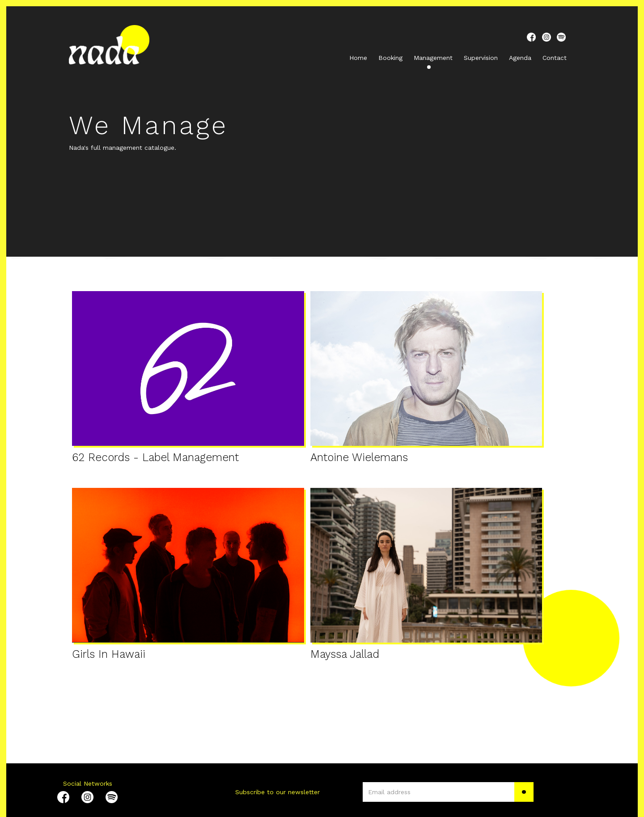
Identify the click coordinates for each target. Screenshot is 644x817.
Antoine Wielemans (359, 458)
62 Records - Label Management (155, 458)
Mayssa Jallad (345, 654)
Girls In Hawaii (109, 654)
